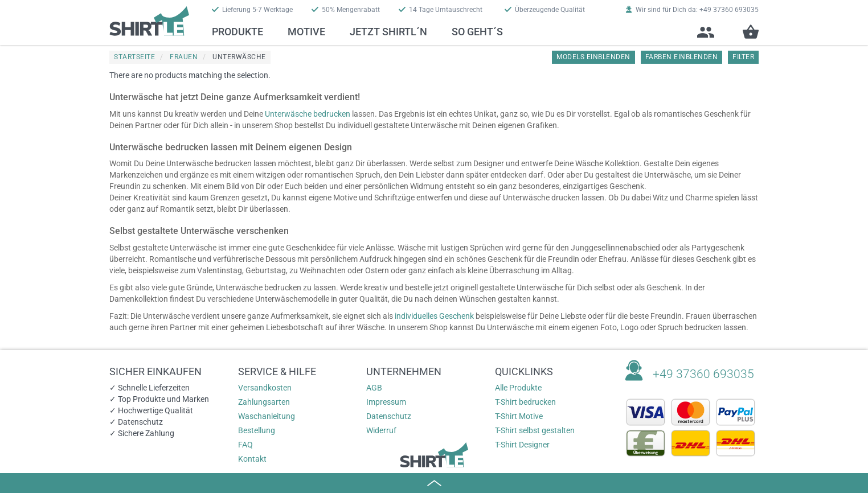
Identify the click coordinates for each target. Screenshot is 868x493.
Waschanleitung (267, 416)
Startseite (134, 57)
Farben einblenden (682, 57)
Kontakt (252, 459)
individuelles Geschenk (434, 316)
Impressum (386, 402)
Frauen (184, 57)
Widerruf (381, 430)
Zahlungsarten (264, 402)
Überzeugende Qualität (545, 10)
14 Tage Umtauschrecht (441, 10)
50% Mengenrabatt (346, 10)
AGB (374, 388)
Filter (743, 57)
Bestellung (257, 430)
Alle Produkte (518, 388)
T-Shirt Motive (519, 416)
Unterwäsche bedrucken (308, 114)
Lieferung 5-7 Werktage (252, 10)
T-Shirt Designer (522, 445)
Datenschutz (389, 416)
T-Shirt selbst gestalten (535, 430)
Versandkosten (265, 388)
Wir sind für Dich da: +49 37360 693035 (692, 10)
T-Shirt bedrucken (525, 402)
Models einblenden (593, 57)
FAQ (245, 445)
